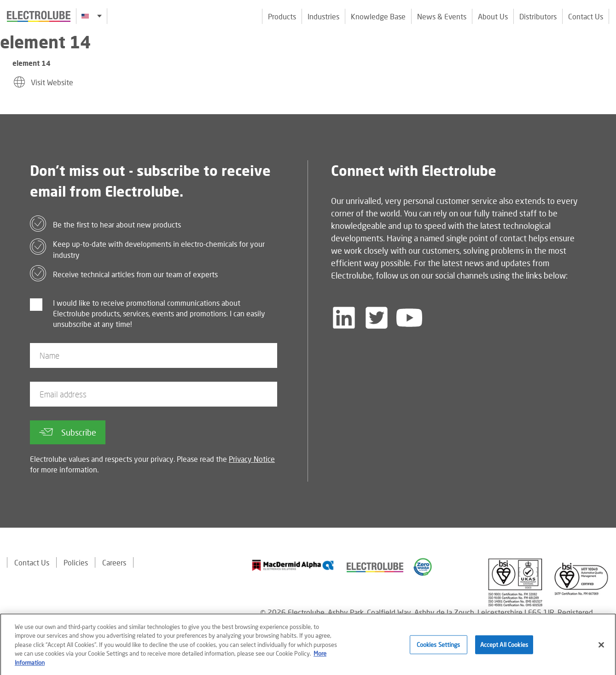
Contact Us (586, 16)
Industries (323, 16)
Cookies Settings (439, 649)
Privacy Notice (252, 459)
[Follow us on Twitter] (377, 318)
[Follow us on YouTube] (409, 318)
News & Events (442, 16)
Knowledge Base (378, 16)
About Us (493, 16)
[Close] (601, 649)
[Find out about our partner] (293, 565)
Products (282, 16)
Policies (76, 562)
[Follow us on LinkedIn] (344, 318)
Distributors (538, 16)
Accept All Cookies (504, 649)
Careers (114, 562)
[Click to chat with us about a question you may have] (604, 68)
